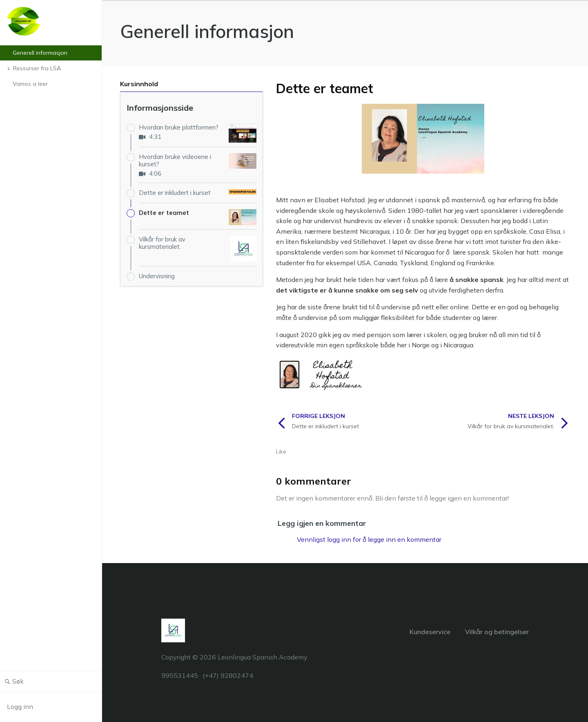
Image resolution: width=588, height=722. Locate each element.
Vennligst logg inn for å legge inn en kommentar (369, 539)
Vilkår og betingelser (497, 632)
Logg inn (20, 706)
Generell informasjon (207, 31)
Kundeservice (430, 632)
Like (281, 452)
